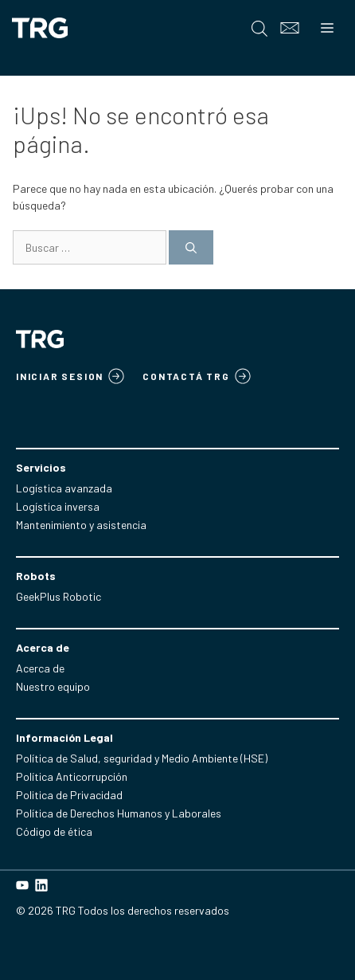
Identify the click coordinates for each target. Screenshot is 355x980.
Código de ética (54, 831)
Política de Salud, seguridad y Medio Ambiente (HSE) (142, 758)
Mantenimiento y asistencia (81, 525)
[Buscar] (191, 247)
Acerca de (40, 668)
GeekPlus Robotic (59, 596)
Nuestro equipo (53, 686)
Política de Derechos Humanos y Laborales (119, 813)
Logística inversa (58, 506)
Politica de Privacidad (69, 795)
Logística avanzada (64, 488)
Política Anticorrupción (72, 776)
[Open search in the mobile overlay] (259, 28)
